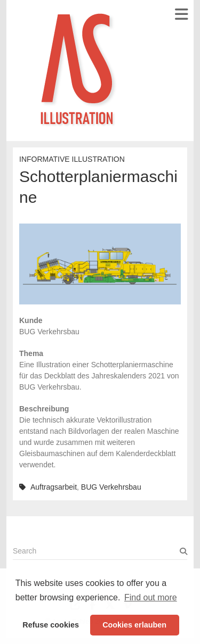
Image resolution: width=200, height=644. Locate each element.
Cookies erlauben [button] (134, 625)
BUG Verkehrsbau (111, 487)
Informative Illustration (72, 159)
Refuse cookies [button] (51, 625)
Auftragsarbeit (54, 487)
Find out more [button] (151, 597)
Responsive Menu (181, 14)
